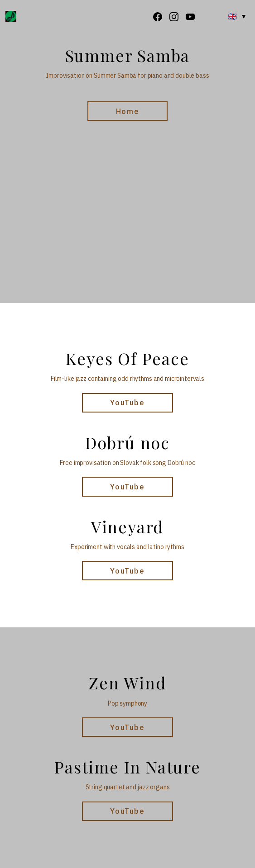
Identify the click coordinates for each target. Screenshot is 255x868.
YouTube (127, 403)
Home (127, 111)
